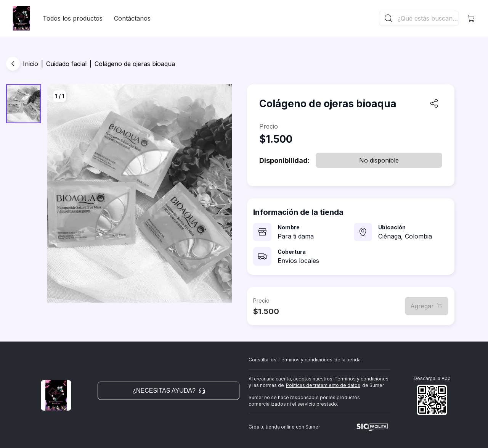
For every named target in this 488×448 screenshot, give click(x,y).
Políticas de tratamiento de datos (323, 385)
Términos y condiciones (305, 360)
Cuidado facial (66, 64)
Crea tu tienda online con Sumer (284, 427)
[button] (471, 18)
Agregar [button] (427, 306)
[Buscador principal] (428, 18)
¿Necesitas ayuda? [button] (169, 391)
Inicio (30, 64)
